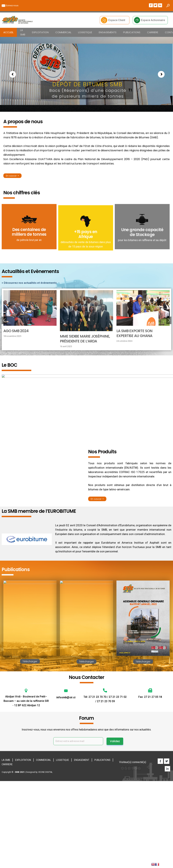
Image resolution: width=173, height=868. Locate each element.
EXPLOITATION (40, 32)
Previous (4, 319)
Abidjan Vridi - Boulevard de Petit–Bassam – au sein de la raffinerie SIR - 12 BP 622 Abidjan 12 (26, 700)
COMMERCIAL (63, 32)
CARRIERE (153, 32)
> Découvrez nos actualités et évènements (29, 282)
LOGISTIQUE (85, 32)
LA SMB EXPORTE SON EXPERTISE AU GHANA (134, 332)
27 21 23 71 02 (118, 696)
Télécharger (30, 660)
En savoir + (12, 176)
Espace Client (117, 20)
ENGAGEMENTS (108, 32)
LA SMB (23, 32)
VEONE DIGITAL (45, 771)
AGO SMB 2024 (16, 330)
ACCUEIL (8, 32)
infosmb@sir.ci (66, 696)
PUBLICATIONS (132, 32)
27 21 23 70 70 (98, 696)
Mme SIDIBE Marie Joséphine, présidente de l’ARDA (85, 338)
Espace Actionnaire (153, 20)
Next (169, 319)
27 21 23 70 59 (106, 700)
